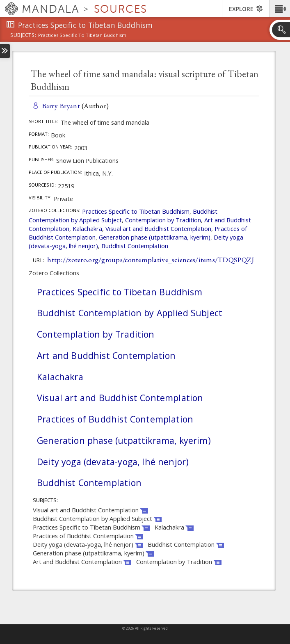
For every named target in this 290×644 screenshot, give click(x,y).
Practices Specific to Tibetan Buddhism (136, 211)
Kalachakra (87, 228)
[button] (280, 9)
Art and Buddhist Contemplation (106, 355)
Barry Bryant (61, 106)
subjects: (23, 36)
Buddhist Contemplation (135, 246)
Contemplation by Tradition (163, 220)
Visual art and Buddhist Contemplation (158, 228)
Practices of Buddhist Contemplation (115, 419)
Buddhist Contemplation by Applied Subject (130, 313)
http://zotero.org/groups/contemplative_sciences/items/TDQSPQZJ (151, 259)
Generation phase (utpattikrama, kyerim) (155, 237)
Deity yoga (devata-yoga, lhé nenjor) (113, 462)
